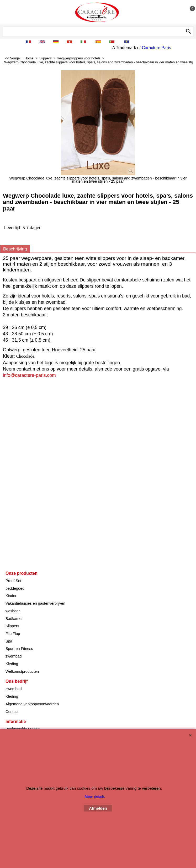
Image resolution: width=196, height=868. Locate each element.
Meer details (95, 797)
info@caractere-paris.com (29, 375)
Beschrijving (15, 249)
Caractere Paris (157, 48)
